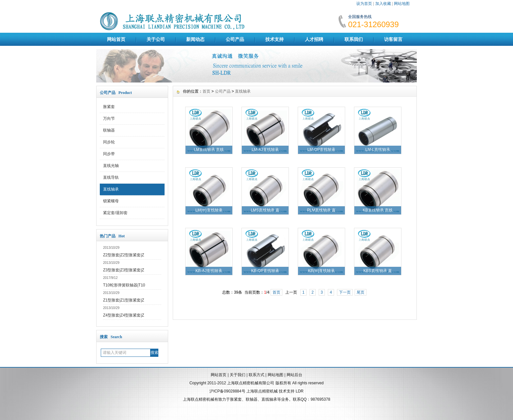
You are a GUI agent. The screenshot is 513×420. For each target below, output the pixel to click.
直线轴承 (111, 189)
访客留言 (393, 39)
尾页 (361, 292)
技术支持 (274, 39)
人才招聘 (314, 39)
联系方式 (256, 375)
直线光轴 (111, 166)
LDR (300, 391)
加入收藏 (383, 4)
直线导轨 (111, 177)
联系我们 (354, 39)
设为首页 (364, 4)
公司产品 (235, 39)
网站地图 (402, 4)
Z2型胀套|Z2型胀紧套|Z (124, 255)
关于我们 (238, 375)
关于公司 (156, 39)
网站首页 (116, 39)
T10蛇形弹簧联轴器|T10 (124, 285)
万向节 (109, 119)
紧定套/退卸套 (115, 213)
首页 (206, 91)
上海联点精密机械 (262, 391)
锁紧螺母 (111, 201)
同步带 (109, 154)
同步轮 (109, 142)
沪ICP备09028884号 (227, 391)
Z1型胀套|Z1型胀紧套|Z (124, 300)
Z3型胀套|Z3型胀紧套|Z (124, 270)
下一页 (345, 292)
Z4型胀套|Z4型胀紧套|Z (124, 315)
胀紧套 (109, 107)
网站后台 (294, 375)
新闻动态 (195, 39)
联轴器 (109, 130)
